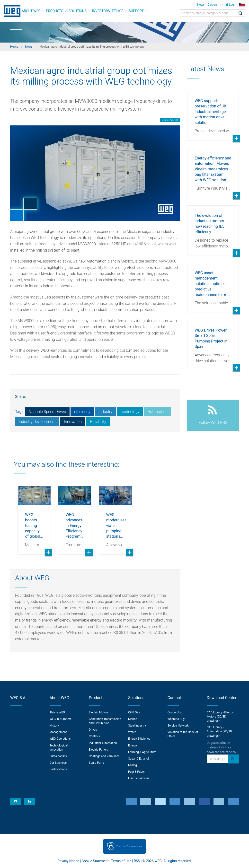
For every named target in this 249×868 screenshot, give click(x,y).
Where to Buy (176, 719)
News (201, 5)
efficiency (82, 412)
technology (130, 412)
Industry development (37, 422)
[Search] (240, 14)
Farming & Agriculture (142, 752)
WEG (10, 11)
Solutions (78, 11)
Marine (133, 719)
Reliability (98, 422)
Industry (105, 412)
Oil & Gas (134, 712)
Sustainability (58, 756)
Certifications (58, 769)
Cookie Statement (95, 861)
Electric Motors (99, 712)
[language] (243, 5)
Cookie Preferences (129, 846)
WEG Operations (60, 739)
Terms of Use (121, 861)
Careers (212, 5)
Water (132, 732)
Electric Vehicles (139, 778)
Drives (93, 730)
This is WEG (57, 712)
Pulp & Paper (136, 772)
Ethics (118, 11)
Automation (158, 412)
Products (55, 11)
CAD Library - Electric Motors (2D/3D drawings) (220, 717)
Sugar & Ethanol (138, 759)
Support (136, 11)
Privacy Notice (68, 861)
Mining (133, 765)
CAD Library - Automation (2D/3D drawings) (219, 731)
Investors (101, 11)
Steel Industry (137, 726)
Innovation (73, 422)
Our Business (58, 763)
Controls (94, 736)
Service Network (178, 726)
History (54, 726)
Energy (133, 745)
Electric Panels (98, 750)
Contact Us (175, 712)
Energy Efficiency (139, 739)
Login (231, 5)
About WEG (31, 11)
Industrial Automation (103, 743)
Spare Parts (96, 763)
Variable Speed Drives (47, 412)
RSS (137, 861)
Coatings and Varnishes (104, 756)
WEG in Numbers (61, 719)
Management (58, 732)
